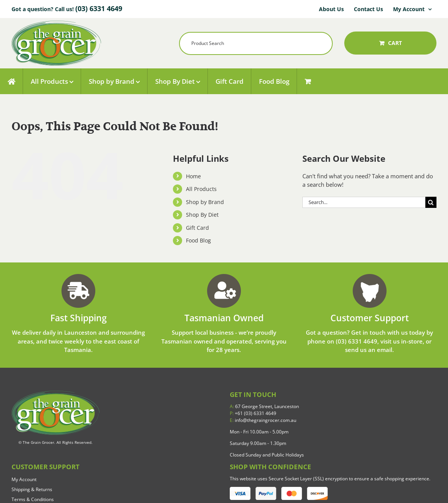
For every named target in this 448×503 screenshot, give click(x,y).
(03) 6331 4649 (99, 8)
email (385, 350)
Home (193, 176)
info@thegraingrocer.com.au (263, 420)
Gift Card (197, 228)
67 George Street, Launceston (264, 406)
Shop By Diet (202, 215)
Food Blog (198, 240)
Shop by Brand (205, 202)
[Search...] (364, 202)
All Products (201, 189)
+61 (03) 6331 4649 (253, 413)
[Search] (431, 202)
